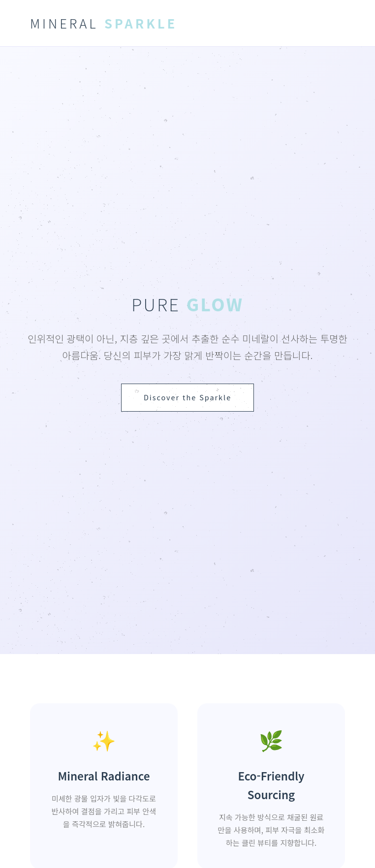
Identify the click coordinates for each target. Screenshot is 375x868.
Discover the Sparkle (187, 397)
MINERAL (104, 23)
